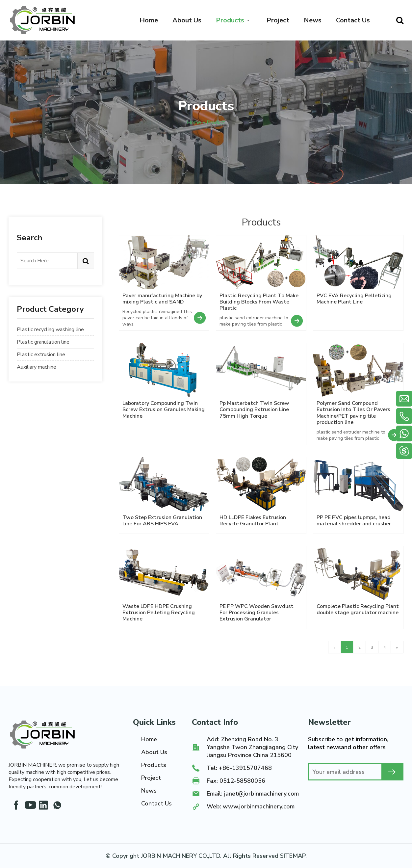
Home (149, 739)
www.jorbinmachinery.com (259, 806)
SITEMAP (293, 856)
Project (151, 778)
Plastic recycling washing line (50, 329)
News (149, 791)
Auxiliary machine (37, 367)
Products (154, 765)
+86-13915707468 (245, 768)
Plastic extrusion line (41, 355)
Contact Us (156, 803)
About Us (154, 752)
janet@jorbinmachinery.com (261, 794)
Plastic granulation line (43, 342)
